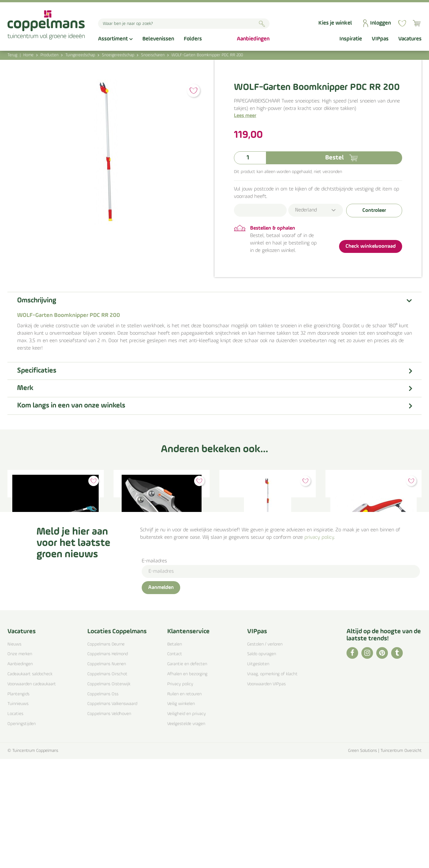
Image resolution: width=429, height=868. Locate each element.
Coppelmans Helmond (108, 763)
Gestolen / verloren (265, 753)
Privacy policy (180, 793)
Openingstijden (22, 833)
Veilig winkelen (181, 813)
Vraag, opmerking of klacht (272, 783)
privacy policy (319, 646)
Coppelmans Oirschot (107, 783)
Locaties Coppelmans (117, 741)
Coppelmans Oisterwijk (109, 793)
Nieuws (14, 753)
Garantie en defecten (187, 773)
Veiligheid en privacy (187, 823)
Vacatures (22, 741)
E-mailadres (154, 670)
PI (382, 762)
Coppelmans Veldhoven (109, 823)
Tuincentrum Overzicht (401, 860)
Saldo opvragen (262, 763)
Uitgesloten (258, 773)
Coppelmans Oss (103, 803)
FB (352, 762)
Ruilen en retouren (184, 803)
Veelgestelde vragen (186, 833)
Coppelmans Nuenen (107, 773)
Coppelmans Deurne (106, 753)
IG (367, 762)
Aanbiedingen (20, 773)
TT (397, 762)
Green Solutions (363, 860)
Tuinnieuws (18, 813)
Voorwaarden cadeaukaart (32, 793)
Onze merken (20, 763)
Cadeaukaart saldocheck (30, 783)
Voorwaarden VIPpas (266, 793)
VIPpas (257, 741)
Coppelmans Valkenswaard (112, 813)
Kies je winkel (335, 23)
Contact (175, 763)
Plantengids (18, 803)
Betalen (175, 753)
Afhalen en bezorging (187, 783)
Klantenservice (188, 741)
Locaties (15, 823)
